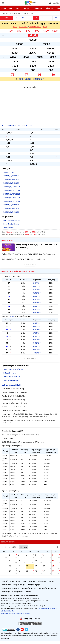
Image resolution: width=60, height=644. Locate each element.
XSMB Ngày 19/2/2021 (12, 187)
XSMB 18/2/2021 (35, 27)
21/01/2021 (37, 283)
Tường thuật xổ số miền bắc (13, 369)
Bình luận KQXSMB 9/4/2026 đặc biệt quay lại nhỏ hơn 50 (24, 259)
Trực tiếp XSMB (9, 228)
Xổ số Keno (42, 581)
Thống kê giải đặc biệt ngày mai (12, 592)
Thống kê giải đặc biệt (11, 380)
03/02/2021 (37, 296)
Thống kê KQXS (7, 240)
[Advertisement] (30, 103)
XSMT (18, 8)
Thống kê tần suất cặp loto (47, 588)
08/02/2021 (37, 340)
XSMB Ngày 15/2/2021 (12, 198)
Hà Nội (45, 27)
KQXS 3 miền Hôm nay (11, 224)
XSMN (11, 8)
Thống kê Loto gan (19, 585)
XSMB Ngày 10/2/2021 (12, 201)
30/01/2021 (37, 286)
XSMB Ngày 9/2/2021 (11, 205)
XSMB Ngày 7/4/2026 (11, 183)
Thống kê (49, 8)
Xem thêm (30, 265)
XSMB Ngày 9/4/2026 (11, 176)
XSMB (4, 8)
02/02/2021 (37, 293)
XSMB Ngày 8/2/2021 (11, 209)
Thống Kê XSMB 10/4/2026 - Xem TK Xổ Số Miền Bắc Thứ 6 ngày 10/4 (28, 254)
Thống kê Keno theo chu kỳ (10, 588)
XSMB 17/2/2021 (25, 79)
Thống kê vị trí (6, 585)
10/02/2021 (37, 353)
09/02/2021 (37, 343)
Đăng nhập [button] (54, 3)
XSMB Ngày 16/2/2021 (12, 194)
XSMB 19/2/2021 (38, 79)
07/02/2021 (37, 333)
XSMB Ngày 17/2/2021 (12, 190)
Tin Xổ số (28, 592)
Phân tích (38, 8)
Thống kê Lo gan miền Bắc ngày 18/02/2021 (18, 271)
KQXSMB (12, 316)
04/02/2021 (37, 323)
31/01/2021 (37, 290)
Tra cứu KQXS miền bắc (12, 377)
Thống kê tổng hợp (34, 585)
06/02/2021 (37, 330)
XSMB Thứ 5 (23, 27)
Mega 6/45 (32, 581)
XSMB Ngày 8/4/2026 (11, 180)
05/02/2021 (37, 326)
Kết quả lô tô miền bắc (11, 373)
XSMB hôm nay (9, 172)
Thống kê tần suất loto (29, 588)
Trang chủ (5, 581)
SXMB (11, 276)
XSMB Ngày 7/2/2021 (11, 212)
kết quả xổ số (10, 232)
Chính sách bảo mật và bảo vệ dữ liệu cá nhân (15, 614)
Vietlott (27, 8)
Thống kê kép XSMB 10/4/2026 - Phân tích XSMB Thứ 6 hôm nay (37, 246)
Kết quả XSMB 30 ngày (11, 220)
